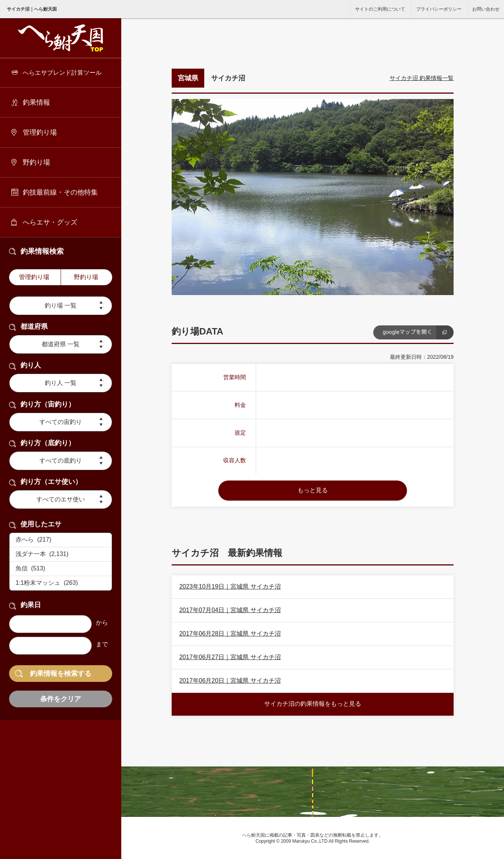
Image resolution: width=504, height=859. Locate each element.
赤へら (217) (61, 540)
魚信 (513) (61, 569)
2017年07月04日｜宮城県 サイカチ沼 (230, 610)
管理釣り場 (40, 132)
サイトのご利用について (380, 9)
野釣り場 (36, 162)
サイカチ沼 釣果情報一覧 (422, 78)
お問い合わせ (486, 9)
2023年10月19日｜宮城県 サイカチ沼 (230, 587)
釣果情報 (36, 102)
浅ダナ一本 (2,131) (61, 554)
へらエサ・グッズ (50, 222)
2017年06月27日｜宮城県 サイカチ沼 (230, 657)
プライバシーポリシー (439, 9)
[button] (313, 288)
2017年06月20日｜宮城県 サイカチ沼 (230, 681)
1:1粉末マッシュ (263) (61, 583)
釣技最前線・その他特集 (60, 192)
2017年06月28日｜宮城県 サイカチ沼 (230, 634)
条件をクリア (61, 699)
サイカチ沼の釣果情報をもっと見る (313, 704)
